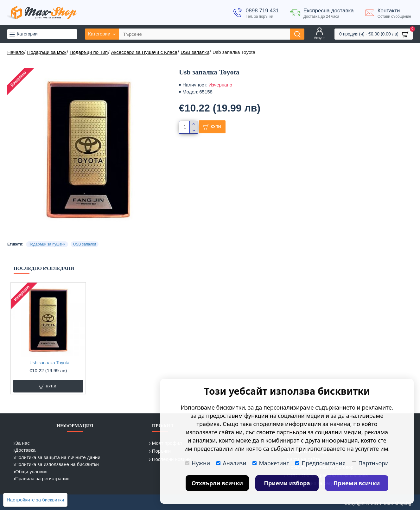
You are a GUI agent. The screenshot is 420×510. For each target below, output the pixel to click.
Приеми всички (357, 483)
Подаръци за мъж (47, 52)
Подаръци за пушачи (47, 244)
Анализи (231, 463)
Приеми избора (287, 483)
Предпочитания (320, 463)
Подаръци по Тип (89, 52)
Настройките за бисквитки (35, 500)
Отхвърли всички (217, 483)
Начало (16, 52)
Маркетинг (271, 463)
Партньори (370, 463)
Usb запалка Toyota (49, 363)
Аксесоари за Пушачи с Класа (144, 52)
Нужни (198, 463)
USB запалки (195, 52)
